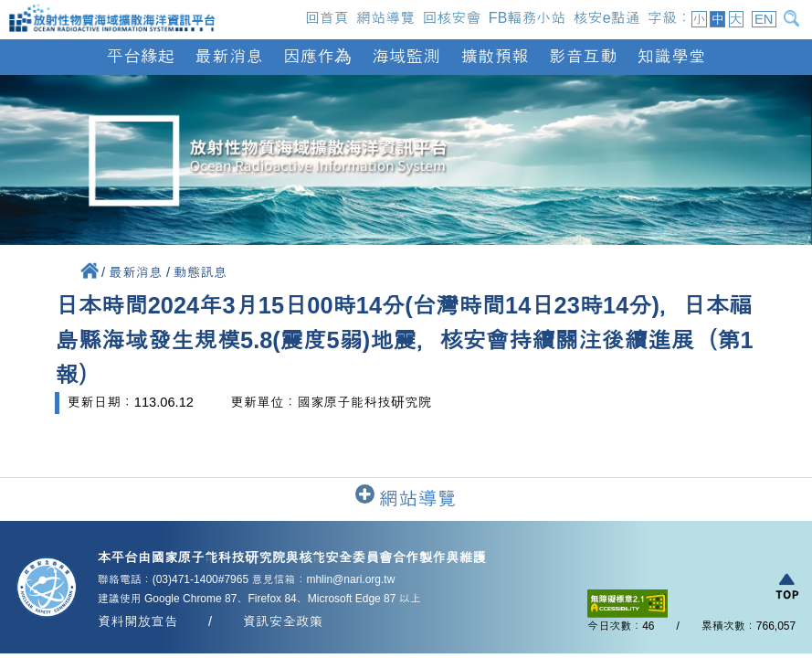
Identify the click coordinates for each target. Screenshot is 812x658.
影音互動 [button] (583, 56)
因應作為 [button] (317, 56)
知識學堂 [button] (672, 56)
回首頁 (327, 18)
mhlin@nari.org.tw (350, 579)
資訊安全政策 (282, 621)
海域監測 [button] (406, 56)
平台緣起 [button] (141, 56)
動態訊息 (200, 273)
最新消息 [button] (229, 56)
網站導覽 (385, 18)
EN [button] (764, 19)
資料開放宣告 (138, 621)
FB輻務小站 (527, 18)
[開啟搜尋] (794, 18)
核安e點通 (607, 18)
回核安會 (452, 18)
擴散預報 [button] (495, 56)
